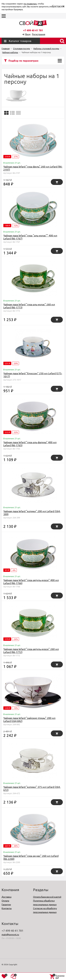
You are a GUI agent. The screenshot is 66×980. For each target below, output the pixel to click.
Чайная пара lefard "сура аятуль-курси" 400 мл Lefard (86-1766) (31, 582)
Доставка (6, 897)
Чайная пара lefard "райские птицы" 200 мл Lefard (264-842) (29, 719)
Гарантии (6, 904)
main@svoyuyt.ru (10, 934)
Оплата (5, 901)
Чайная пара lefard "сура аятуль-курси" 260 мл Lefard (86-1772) (31, 650)
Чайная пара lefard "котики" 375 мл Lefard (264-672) (32, 788)
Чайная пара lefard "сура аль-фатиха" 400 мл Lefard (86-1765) (30, 444)
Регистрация (39, 34)
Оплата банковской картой (47, 897)
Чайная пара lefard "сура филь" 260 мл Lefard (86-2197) (33, 168)
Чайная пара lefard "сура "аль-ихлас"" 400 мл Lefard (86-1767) (30, 237)
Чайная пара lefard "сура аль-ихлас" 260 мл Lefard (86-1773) (29, 306)
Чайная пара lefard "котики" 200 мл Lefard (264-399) (32, 513)
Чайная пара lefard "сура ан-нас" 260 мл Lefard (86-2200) (31, 857)
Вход (28, 34)
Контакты (7, 908)
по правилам (30, 4)
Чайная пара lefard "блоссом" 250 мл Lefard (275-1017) (33, 375)
